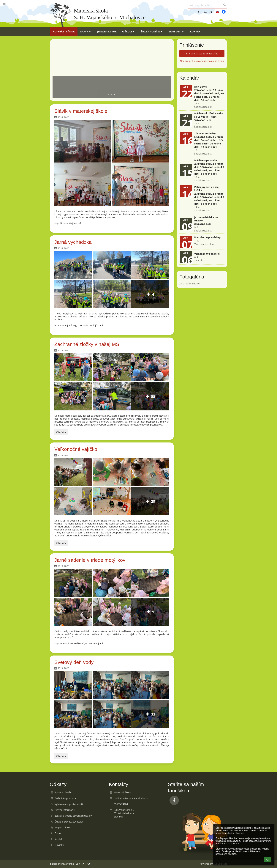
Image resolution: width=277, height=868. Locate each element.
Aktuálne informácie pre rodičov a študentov (96, 81)
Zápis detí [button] (177, 31)
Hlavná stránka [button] (64, 31)
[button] (218, 12)
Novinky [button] (86, 31)
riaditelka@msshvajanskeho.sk (131, 798)
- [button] (205, 12)
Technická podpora (65, 798)
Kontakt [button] (196, 31)
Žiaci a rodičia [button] (152, 31)
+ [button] (199, 12)
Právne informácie (65, 810)
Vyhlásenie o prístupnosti (69, 804)
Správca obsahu (63, 792)
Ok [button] (268, 860)
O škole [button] (129, 31)
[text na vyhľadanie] (207, 5)
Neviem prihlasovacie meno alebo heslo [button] (202, 61)
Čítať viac (62, 433)
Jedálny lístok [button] (107, 31)
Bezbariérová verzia (62, 864)
